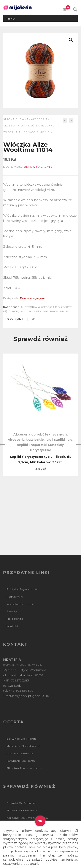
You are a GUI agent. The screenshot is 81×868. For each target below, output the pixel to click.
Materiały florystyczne (23, 746)
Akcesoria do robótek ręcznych (30, 126)
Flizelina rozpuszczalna (25, 768)
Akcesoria (39, 119)
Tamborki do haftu (21, 761)
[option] (40, 415)
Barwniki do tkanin (21, 739)
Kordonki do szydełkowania (27, 818)
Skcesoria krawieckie (22, 810)
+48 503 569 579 (21, 691)
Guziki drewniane (20, 753)
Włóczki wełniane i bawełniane (44, 311)
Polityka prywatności (23, 589)
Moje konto (15, 619)
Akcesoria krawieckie (26, 440)
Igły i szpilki (55, 440)
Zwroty (12, 611)
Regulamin (15, 597)
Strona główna (16, 119)
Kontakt (12, 626)
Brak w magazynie (38, 167)
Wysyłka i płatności (21, 604)
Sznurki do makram (21, 803)
